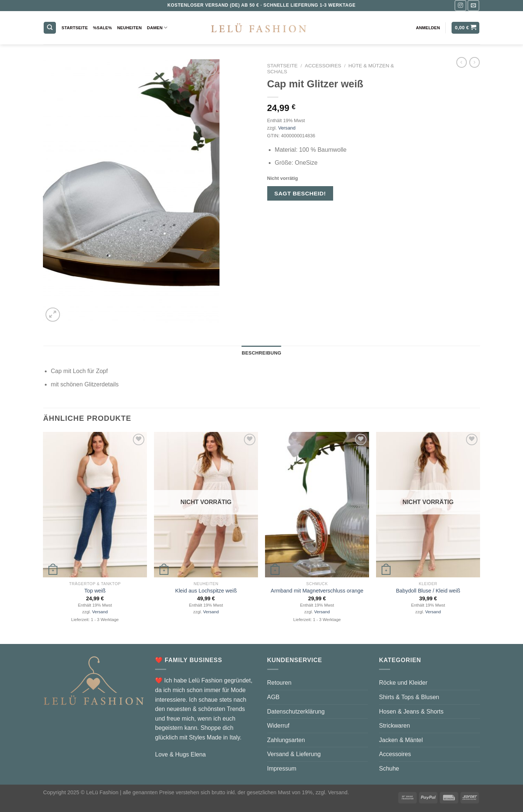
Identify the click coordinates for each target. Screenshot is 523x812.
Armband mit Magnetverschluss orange (317, 591)
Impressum (282, 769)
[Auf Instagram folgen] (460, 5)
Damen (157, 28)
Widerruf (278, 726)
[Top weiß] (95, 505)
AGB (274, 697)
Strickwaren (395, 726)
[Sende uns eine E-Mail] (473, 5)
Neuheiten (129, 28)
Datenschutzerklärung (296, 712)
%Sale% (102, 28)
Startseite (75, 28)
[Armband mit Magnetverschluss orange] (317, 505)
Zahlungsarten (286, 740)
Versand (287, 128)
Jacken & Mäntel (401, 740)
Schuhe (389, 769)
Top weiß (95, 591)
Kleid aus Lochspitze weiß (206, 591)
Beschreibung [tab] (261, 353)
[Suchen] (50, 28)
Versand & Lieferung (294, 754)
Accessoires (323, 66)
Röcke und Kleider (403, 683)
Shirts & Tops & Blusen (409, 697)
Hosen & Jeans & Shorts (411, 712)
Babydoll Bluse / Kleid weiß (428, 591)
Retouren (279, 683)
